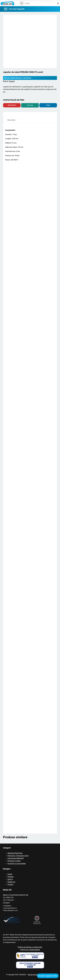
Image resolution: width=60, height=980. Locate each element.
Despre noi (11, 882)
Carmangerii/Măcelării (16, 858)
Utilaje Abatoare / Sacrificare (21, 78)
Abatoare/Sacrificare (15, 853)
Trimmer (7, 78)
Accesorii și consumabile (17, 864)
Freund (12, 81)
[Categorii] (14, 9)
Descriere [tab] (11, 120)
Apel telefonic (12, 105)
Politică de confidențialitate (30, 950)
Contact (10, 884)
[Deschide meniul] (58, 3)
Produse (11, 877)
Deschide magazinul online (48, 976)
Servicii (10, 879)
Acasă (10, 874)
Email (48, 105)
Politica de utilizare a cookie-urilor (30, 947)
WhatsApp (30, 105)
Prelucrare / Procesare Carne (18, 856)
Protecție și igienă (14, 861)
